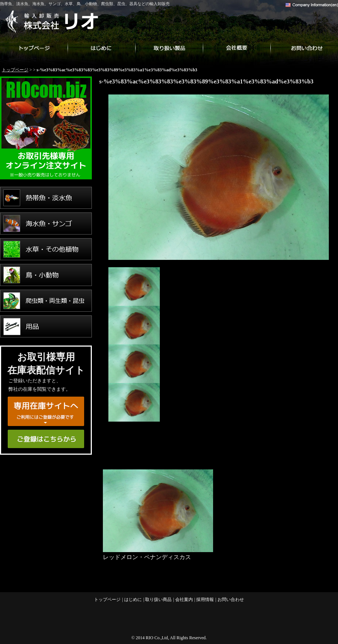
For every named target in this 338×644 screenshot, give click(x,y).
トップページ (34, 48)
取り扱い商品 (169, 48)
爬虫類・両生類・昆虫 (46, 301)
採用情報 (205, 600)
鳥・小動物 (46, 275)
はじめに (101, 48)
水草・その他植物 (46, 249)
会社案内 (237, 48)
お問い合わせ (304, 48)
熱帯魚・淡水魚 (46, 198)
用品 (46, 326)
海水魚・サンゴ (46, 223)
